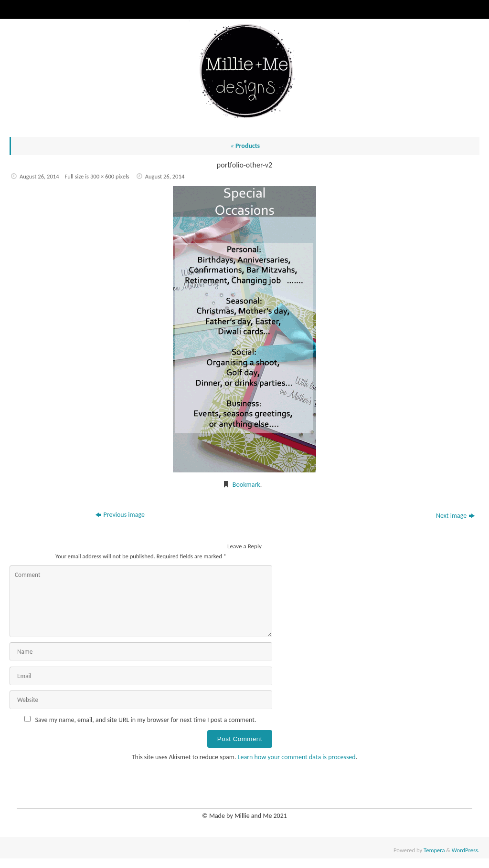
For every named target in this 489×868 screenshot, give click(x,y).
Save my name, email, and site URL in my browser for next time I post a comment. (146, 720)
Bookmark (246, 485)
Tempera (434, 850)
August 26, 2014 (39, 176)
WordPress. (466, 850)
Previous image (120, 515)
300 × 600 (102, 176)
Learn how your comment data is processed (297, 757)
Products (245, 146)
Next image (455, 516)
